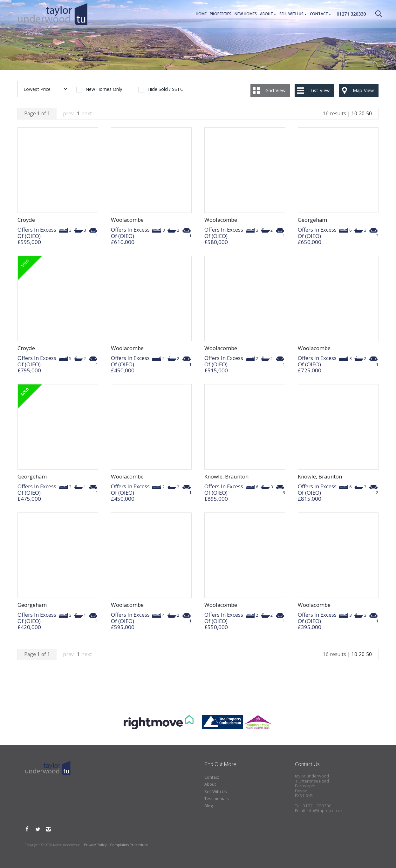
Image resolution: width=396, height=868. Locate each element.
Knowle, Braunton (226, 476)
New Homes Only (104, 89)
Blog (209, 806)
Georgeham (312, 220)
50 (369, 113)
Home (201, 14)
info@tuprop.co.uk (324, 810)
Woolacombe (127, 220)
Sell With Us (293, 14)
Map (363, 90)
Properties (221, 14)
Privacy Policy (95, 845)
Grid (275, 90)
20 (362, 113)
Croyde (26, 220)
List (320, 90)
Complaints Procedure (129, 845)
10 (354, 113)
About (268, 14)
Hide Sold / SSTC (165, 89)
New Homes (246, 14)
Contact (321, 14)
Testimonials (217, 798)
